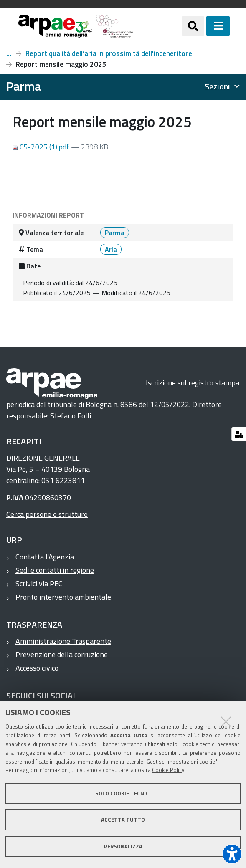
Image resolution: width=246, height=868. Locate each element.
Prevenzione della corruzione (62, 654)
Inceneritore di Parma (9, 53)
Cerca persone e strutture (47, 514)
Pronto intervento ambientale (63, 597)
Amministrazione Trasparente (63, 641)
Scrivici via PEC (39, 583)
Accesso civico (37, 668)
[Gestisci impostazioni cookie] (239, 434)
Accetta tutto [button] (123, 820)
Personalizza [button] (123, 846)
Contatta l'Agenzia (45, 557)
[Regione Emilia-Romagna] (157, 26)
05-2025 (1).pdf (42, 147)
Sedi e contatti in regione (55, 570)
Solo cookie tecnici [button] (123, 793)
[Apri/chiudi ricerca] (193, 26)
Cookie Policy (168, 770)
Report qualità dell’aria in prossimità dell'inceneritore (109, 53)
